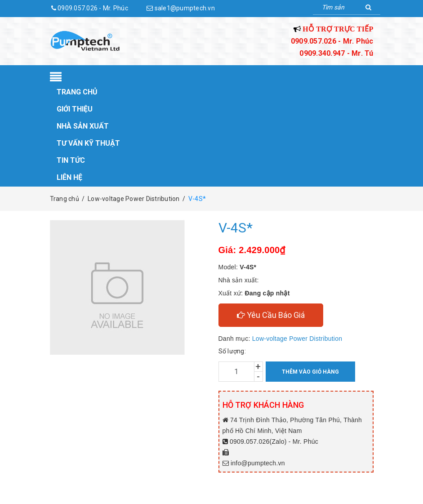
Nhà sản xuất (83, 126)
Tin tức (71, 160)
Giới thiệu (75, 109)
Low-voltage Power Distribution (297, 339)
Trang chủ (77, 92)
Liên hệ (69, 177)
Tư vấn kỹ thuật (88, 143)
